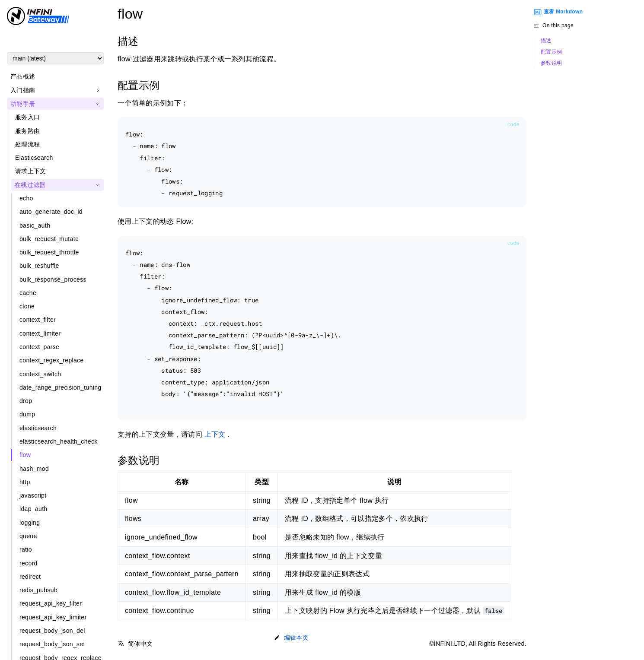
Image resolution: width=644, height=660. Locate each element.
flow (25, 455)
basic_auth (35, 225)
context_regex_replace (52, 360)
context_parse (39, 347)
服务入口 (27, 117)
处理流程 (27, 144)
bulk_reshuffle (39, 266)
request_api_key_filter (51, 603)
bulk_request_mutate (49, 239)
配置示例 (551, 52)
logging (30, 523)
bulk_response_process (53, 279)
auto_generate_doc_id (51, 212)
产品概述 (23, 76)
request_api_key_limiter (53, 617)
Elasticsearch (34, 158)
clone (27, 306)
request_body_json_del (52, 631)
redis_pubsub (38, 590)
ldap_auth (33, 509)
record (29, 563)
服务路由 (27, 131)
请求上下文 (31, 171)
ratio (26, 549)
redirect (30, 577)
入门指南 (23, 90)
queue (28, 536)
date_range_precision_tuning (61, 387)
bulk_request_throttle (49, 252)
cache (28, 293)
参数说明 (551, 63)
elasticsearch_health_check (59, 441)
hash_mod (34, 469)
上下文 (215, 434)
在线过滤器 (30, 185)
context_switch (40, 374)
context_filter (38, 320)
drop (26, 401)
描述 (546, 41)
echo (26, 198)
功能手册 (23, 104)
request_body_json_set (52, 644)
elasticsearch (38, 428)
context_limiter (40, 333)
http (25, 482)
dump (27, 414)
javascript (33, 495)
